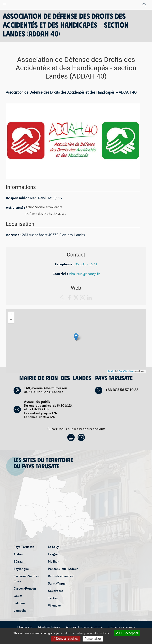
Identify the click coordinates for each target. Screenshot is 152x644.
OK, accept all (127, 633)
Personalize (93, 639)
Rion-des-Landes (60, 576)
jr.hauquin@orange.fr (84, 274)
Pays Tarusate (24, 547)
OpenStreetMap (126, 371)
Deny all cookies (66, 639)
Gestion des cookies (122, 627)
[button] (5, 4)
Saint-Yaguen (58, 584)
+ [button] (11, 314)
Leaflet (111, 371)
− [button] (11, 320)
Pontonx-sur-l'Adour (63, 569)
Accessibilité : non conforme (84, 627)
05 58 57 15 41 (86, 264)
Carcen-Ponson (25, 589)
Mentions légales (49, 627)
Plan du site (25, 627)
